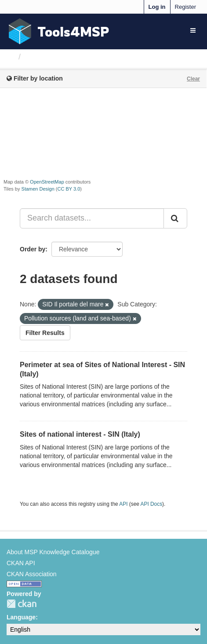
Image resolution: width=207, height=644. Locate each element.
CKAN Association (32, 574)
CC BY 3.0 (69, 189)
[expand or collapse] (193, 30)
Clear (193, 79)
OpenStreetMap (47, 182)
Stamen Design (38, 189)
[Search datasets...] (92, 218)
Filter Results (45, 333)
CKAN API (21, 563)
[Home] (10, 57)
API (123, 504)
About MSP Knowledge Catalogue (53, 552)
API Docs (152, 504)
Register (185, 7)
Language (21, 617)
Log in (157, 7)
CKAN (22, 604)
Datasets (42, 57)
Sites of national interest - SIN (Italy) (80, 434)
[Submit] (175, 218)
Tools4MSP (73, 31)
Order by (33, 249)
